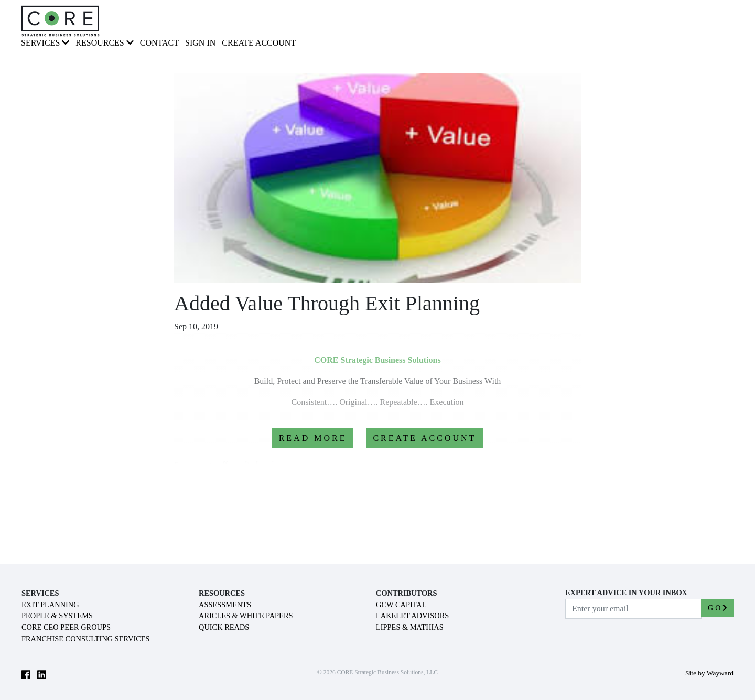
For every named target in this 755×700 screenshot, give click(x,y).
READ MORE (313, 438)
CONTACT (159, 43)
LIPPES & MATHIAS (410, 627)
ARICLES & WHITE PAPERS (246, 616)
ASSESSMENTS (225, 605)
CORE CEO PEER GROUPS (66, 627)
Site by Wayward (709, 673)
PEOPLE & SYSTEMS (57, 616)
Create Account (259, 43)
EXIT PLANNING (50, 605)
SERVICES (45, 43)
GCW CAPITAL (401, 605)
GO (718, 608)
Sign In (200, 43)
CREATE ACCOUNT (424, 438)
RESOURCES (104, 43)
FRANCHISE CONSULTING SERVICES (86, 639)
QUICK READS (224, 627)
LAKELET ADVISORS (412, 616)
